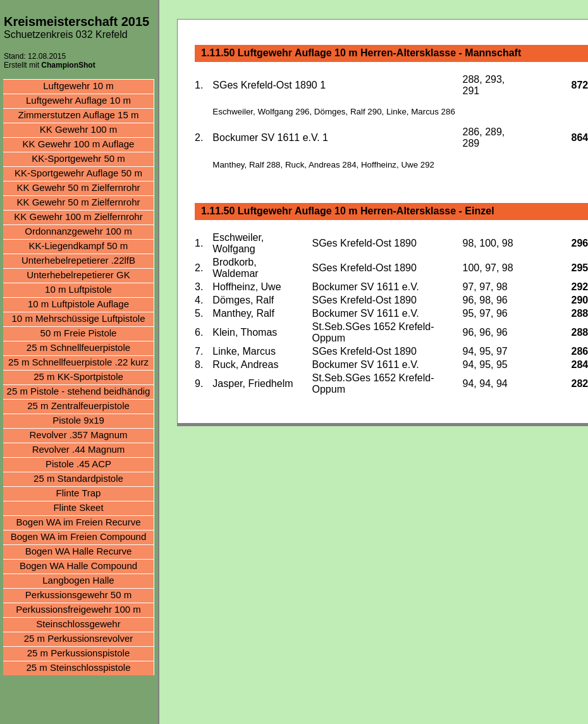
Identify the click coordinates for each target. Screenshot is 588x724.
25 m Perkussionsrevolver (79, 638)
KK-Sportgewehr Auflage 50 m (78, 173)
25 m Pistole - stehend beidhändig (79, 391)
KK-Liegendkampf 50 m (79, 246)
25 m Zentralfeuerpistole (78, 406)
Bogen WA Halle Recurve (79, 551)
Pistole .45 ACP (78, 464)
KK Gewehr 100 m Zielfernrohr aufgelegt (78, 218)
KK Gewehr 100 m (79, 129)
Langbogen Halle (78, 580)
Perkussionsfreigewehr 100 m (78, 609)
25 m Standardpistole (78, 478)
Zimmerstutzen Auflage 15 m (79, 115)
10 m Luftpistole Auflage (78, 304)
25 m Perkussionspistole (79, 653)
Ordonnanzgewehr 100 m (78, 231)
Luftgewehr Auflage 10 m (78, 100)
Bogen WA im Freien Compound (79, 537)
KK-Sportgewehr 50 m (78, 158)
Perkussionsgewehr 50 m (78, 595)
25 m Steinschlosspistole (78, 667)
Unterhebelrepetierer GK (78, 275)
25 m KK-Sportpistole (78, 377)
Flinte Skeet (78, 507)
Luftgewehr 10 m (78, 86)
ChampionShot (68, 65)
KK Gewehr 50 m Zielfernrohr (78, 187)
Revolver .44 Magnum (79, 449)
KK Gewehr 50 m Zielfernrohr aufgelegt (78, 203)
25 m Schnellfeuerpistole (78, 347)
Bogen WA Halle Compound (78, 566)
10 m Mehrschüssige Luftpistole (79, 318)
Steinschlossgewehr (78, 624)
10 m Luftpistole (78, 289)
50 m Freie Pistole (79, 333)
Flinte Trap (79, 493)
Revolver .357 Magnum (78, 435)
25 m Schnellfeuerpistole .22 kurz (78, 362)
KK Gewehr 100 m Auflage (79, 144)
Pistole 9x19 (78, 420)
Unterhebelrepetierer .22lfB (78, 260)
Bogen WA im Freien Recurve (78, 522)
